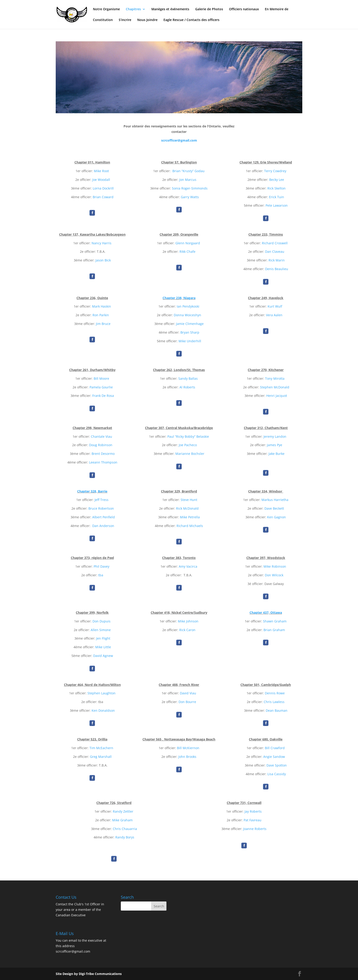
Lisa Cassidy (277, 774)
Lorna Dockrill (103, 188)
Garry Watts (190, 197)
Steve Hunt (189, 500)
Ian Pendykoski (188, 306)
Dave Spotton (277, 765)
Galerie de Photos (209, 9)
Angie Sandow (274, 757)
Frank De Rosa (103, 396)
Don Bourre (187, 702)
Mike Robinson (275, 566)
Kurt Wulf (275, 306)
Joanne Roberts (255, 829)
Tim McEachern (101, 748)
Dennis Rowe (275, 693)
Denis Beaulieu (277, 269)
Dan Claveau (275, 252)
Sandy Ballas (188, 378)
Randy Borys (125, 837)
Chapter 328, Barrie (92, 491)
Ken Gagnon (276, 517)
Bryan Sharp (190, 332)
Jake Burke (276, 454)
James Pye (275, 445)
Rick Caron (187, 630)
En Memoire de (277, 9)
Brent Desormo (103, 454)
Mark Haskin (101, 306)
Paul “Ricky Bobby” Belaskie (188, 436)
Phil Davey (101, 566)
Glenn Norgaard (188, 243)
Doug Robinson (101, 445)
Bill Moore (101, 378)
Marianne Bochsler (190, 454)
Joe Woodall (101, 180)
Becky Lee (277, 180)
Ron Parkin (101, 315)
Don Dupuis (101, 621)
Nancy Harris (101, 243)
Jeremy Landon (275, 436)
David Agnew (103, 656)
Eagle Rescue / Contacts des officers (191, 20)
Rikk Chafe (187, 252)
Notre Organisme (106, 9)
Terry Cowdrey (275, 171)
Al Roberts (187, 387)
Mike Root (101, 171)
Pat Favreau (253, 820)
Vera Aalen (274, 315)
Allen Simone (101, 630)
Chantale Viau (101, 436)
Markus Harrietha (275, 500)
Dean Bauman (277, 710)
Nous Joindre (147, 20)
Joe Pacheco (188, 445)
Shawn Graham (275, 621)
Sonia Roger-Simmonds (190, 188)
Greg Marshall (101, 757)
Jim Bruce (103, 324)
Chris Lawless (274, 702)
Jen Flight (103, 638)
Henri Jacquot (277, 396)
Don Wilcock (274, 575)
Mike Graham (122, 820)
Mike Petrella (190, 517)
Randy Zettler (123, 811)
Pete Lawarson (277, 205)
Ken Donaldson (103, 710)
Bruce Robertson (101, 508)
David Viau (188, 693)
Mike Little (103, 647)
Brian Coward (103, 197)
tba (101, 575)
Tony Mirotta (275, 378)
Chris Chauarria (125, 829)
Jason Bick (103, 260)
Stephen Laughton (101, 693)
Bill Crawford (275, 748)
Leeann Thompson (103, 462)
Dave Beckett (274, 508)
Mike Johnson (188, 621)
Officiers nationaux (244, 9)
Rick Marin (277, 260)
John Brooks (187, 757)
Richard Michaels (190, 526)
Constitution (103, 20)
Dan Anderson (103, 526)
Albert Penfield (104, 517)
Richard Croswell (275, 243)
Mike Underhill (190, 341)
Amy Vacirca (188, 566)
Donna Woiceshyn (187, 315)
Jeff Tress (101, 500)
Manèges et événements (170, 9)
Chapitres (133, 9)
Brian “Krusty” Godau (188, 171)
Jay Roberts (253, 811)
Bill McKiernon (188, 748)
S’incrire (125, 20)
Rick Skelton (276, 188)
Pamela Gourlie (101, 387)
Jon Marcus (188, 180)
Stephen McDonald (275, 387)
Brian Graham (274, 630)
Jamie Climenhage (190, 324)
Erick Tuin (276, 197)
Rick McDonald (187, 508)
